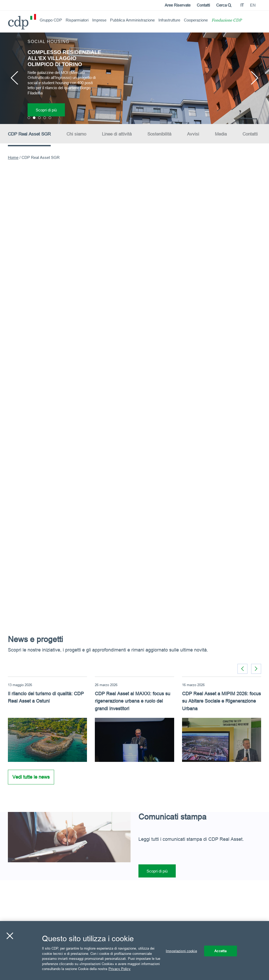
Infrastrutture (169, 20)
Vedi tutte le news (31, 777)
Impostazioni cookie (181, 951)
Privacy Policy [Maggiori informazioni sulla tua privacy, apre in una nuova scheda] (120, 969)
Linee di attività (117, 134)
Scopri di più (46, 110)
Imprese (99, 20)
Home (13, 157)
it (242, 5)
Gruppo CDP (51, 20)
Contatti (203, 5)
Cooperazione (196, 20)
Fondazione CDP (227, 21)
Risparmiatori (77, 20)
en (253, 5)
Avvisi (193, 134)
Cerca (224, 5)
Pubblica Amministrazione (132, 20)
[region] (134, 951)
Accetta (220, 951)
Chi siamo (76, 134)
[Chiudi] (10, 936)
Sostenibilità (159, 134)
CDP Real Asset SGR (29, 134)
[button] (256, 669)
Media (221, 134)
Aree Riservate (178, 5)
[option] (134, 78)
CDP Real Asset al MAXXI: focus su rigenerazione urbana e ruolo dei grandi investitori (133, 701)
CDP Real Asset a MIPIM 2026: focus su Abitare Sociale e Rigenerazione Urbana (221, 701)
